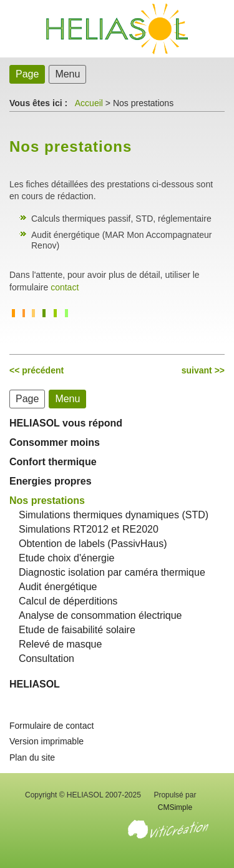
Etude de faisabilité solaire (77, 630)
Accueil (89, 103)
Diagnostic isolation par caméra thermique (112, 572)
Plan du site (32, 757)
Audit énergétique (58, 587)
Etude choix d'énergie (66, 558)
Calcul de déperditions (68, 601)
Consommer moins (55, 442)
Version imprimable (46, 741)
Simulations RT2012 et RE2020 (89, 529)
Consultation (46, 658)
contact (65, 287)
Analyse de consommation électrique (100, 615)
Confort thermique (53, 462)
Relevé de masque (60, 644)
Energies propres (51, 481)
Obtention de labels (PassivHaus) (93, 544)
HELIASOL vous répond (66, 423)
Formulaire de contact (51, 726)
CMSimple (175, 807)
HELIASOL (35, 684)
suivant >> (203, 370)
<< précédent (37, 370)
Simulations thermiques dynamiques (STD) (114, 515)
